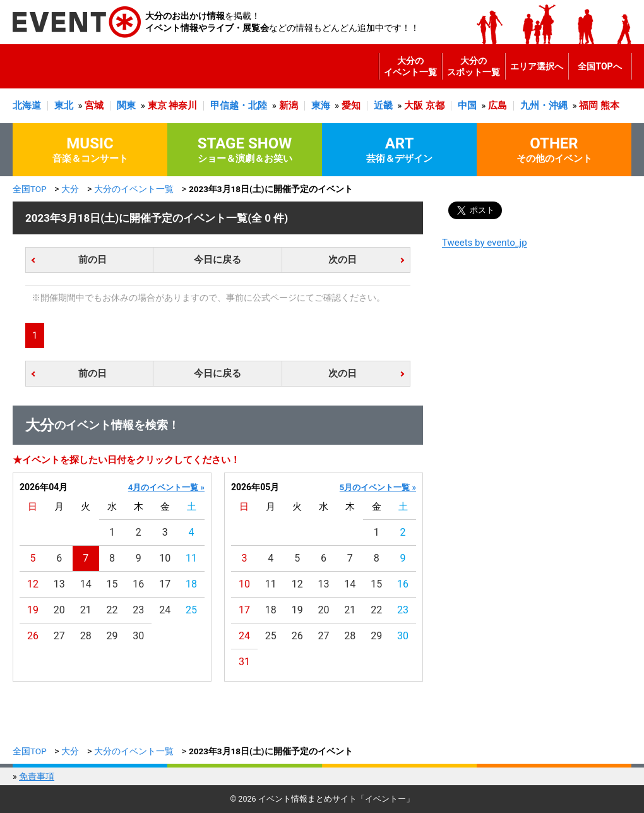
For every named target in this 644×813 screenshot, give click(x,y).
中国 (467, 105)
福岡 (588, 105)
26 (33, 636)
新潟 (289, 105)
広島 (498, 105)
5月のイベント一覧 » (378, 487)
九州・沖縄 (544, 105)
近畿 (383, 105)
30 (138, 636)
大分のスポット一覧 (474, 66)
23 (138, 610)
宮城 (94, 105)
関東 (126, 105)
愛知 (351, 105)
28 (86, 636)
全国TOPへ (599, 66)
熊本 (610, 105)
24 (165, 610)
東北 (64, 105)
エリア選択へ (537, 66)
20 (59, 610)
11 (191, 558)
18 (191, 584)
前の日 (92, 260)
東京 (157, 105)
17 (165, 584)
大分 (70, 189)
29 (112, 636)
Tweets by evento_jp (485, 243)
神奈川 (183, 105)
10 (165, 558)
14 (86, 584)
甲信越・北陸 (239, 105)
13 (59, 584)
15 (112, 584)
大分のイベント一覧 (410, 66)
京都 (435, 105)
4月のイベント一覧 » (166, 487)
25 (191, 610)
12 (33, 584)
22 (112, 610)
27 (59, 636)
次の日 (343, 260)
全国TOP (30, 189)
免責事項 (37, 776)
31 (244, 662)
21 (86, 610)
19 (33, 610)
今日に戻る (218, 260)
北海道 (27, 105)
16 (138, 584)
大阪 (414, 105)
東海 (321, 105)
